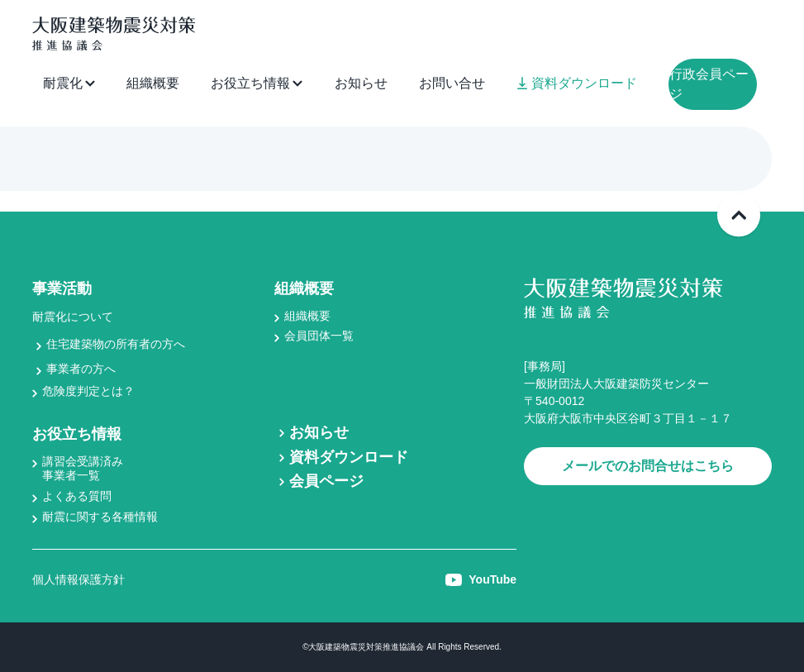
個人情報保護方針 (78, 579)
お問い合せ (452, 83)
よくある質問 (77, 496)
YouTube (481, 579)
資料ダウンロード (577, 83)
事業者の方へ (81, 369)
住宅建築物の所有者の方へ (116, 344)
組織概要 (153, 83)
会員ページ (326, 481)
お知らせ (361, 83)
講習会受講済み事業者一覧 (83, 468)
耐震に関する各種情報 (100, 517)
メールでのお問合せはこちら (648, 466)
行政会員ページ (709, 84)
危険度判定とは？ (88, 391)
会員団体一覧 (319, 336)
